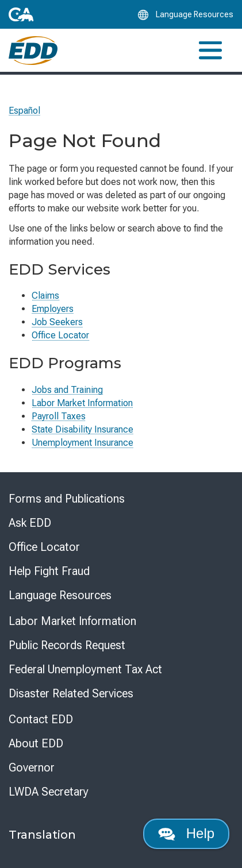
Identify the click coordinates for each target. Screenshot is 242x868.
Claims (45, 296)
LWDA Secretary (49, 792)
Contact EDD (41, 719)
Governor (32, 767)
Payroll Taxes (59, 416)
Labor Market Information (82, 403)
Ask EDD (30, 523)
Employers (53, 309)
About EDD (36, 743)
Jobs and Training (67, 390)
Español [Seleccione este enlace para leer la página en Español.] (24, 111)
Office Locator (60, 335)
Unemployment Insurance (82, 443)
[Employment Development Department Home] (33, 51)
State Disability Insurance (82, 429)
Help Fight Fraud (49, 571)
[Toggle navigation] (210, 50)
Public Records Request (67, 645)
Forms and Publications (67, 499)
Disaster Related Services (71, 693)
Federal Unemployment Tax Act (85, 669)
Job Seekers (57, 322)
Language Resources (60, 595)
